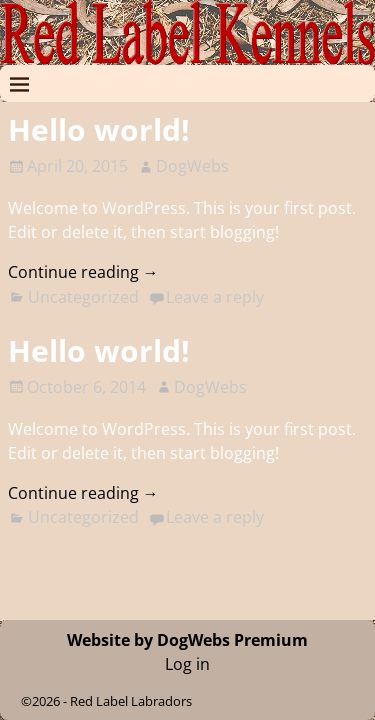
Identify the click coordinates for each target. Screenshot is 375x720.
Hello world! (99, 129)
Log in (187, 664)
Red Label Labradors (131, 701)
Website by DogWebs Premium (187, 640)
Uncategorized (83, 297)
